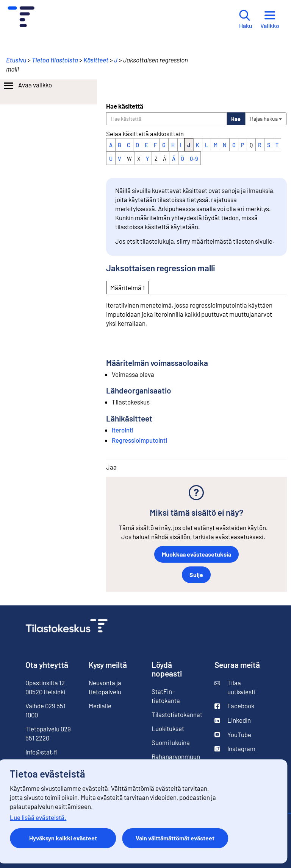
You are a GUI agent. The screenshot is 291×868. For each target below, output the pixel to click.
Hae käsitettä (125, 106)
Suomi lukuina (171, 742)
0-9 (194, 159)
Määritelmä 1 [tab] (128, 288)
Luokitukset (168, 728)
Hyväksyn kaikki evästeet (63, 838)
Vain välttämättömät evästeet (175, 838)
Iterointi (123, 430)
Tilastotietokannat (177, 714)
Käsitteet (96, 60)
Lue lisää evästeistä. (38, 817)
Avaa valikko (27, 86)
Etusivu (16, 60)
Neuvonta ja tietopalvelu (105, 687)
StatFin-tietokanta (166, 696)
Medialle (100, 706)
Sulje (196, 575)
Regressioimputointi (139, 440)
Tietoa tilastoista (55, 60)
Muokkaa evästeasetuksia (196, 554)
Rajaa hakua (266, 119)
